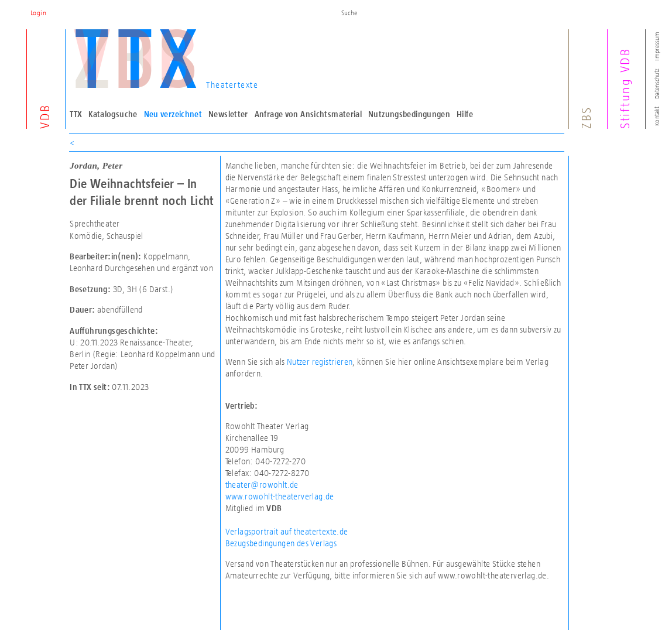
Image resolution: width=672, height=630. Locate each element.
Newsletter (228, 114)
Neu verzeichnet (173, 114)
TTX (76, 114)
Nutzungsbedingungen (409, 114)
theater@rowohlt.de (262, 485)
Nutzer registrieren (320, 362)
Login (38, 13)
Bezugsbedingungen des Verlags (281, 543)
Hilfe (465, 114)
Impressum (657, 46)
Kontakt (657, 116)
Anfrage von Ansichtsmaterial (308, 114)
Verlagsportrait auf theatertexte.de (287, 531)
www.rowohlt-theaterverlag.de (280, 496)
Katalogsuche (113, 114)
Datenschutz (657, 84)
